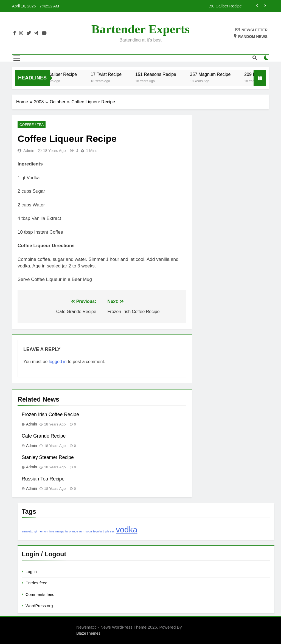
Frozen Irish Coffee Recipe (50, 415)
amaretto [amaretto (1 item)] (27, 532)
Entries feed (36, 583)
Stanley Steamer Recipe (48, 458)
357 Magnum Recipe (225, 74)
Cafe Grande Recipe (44, 436)
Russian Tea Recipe (43, 479)
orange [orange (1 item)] (73, 532)
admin (29, 151)
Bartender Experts (140, 29)
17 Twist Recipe (121, 74)
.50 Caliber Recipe (225, 6)
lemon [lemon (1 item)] (43, 532)
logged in (58, 362)
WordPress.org (39, 606)
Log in (31, 572)
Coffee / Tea (31, 125)
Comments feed (40, 595)
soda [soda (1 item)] (89, 532)
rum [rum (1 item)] (82, 532)
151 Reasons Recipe (170, 74)
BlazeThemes (88, 634)
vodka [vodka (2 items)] (127, 530)
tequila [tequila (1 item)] (97, 532)
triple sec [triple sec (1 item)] (109, 532)
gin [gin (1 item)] (36, 532)
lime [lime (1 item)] (52, 532)
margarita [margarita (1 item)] (62, 532)
